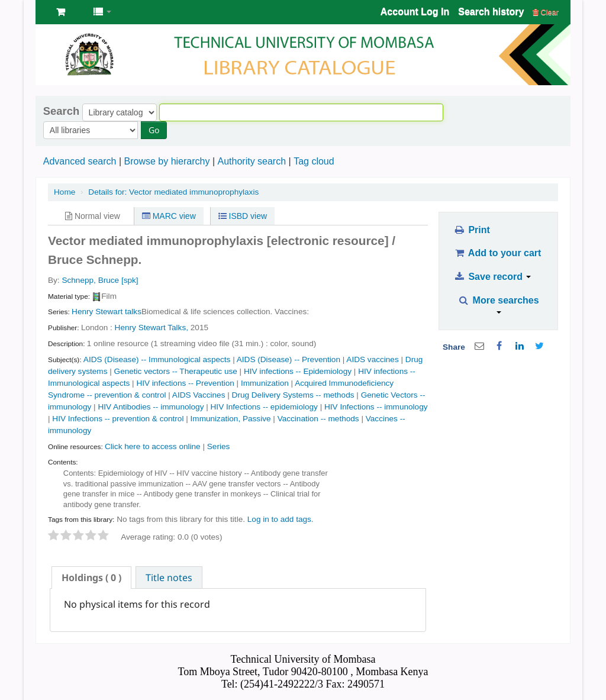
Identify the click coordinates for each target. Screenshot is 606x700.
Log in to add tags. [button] (281, 519)
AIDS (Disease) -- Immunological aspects (157, 359)
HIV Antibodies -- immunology (151, 407)
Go (154, 130)
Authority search (252, 161)
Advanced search (80, 161)
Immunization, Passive (231, 419)
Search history (491, 12)
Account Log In (415, 12)
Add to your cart (497, 253)
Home (65, 192)
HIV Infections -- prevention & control (118, 419)
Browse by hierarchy (167, 161)
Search (61, 111)
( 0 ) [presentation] (91, 578)
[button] (61, 12)
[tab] (91, 578)
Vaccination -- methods (318, 419)
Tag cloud (314, 161)
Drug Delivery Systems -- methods (293, 395)
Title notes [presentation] (169, 578)
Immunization (265, 383)
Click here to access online (153, 446)
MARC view (169, 216)
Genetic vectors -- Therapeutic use (176, 371)
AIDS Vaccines (199, 395)
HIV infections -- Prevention (185, 383)
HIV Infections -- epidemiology (264, 407)
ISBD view (243, 216)
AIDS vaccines (372, 359)
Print (471, 230)
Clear (546, 12)
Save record (492, 277)
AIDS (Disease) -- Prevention (289, 359)
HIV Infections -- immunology (376, 407)
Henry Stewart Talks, (151, 328)
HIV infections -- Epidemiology (298, 371)
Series (219, 446)
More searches (499, 304)
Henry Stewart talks (107, 312)
